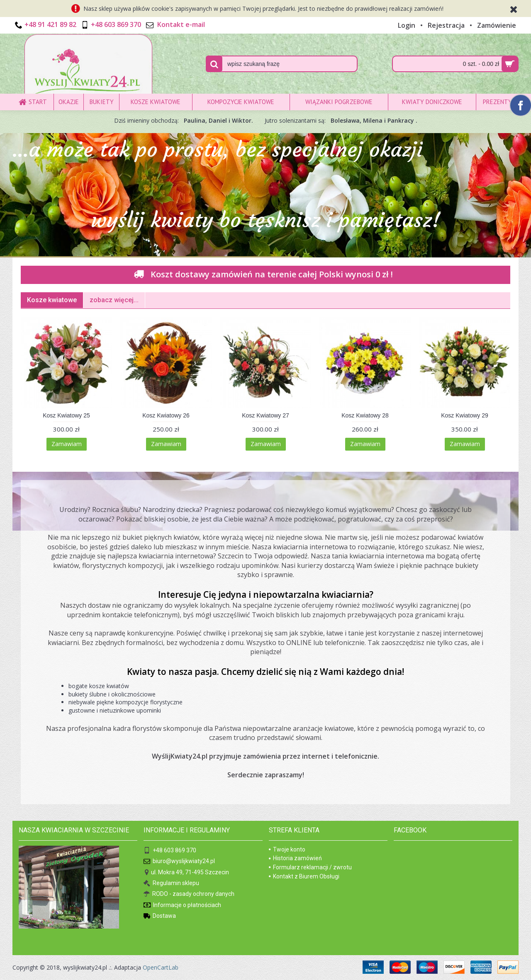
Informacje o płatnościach (182, 906)
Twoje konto (287, 849)
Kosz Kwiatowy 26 (166, 415)
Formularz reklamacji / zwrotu (310, 867)
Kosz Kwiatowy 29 (465, 415)
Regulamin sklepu (171, 884)
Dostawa (160, 916)
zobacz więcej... (114, 300)
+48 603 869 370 (170, 851)
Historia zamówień (295, 858)
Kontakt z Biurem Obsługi (304, 876)
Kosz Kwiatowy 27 (265, 415)
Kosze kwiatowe (52, 300)
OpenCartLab (161, 967)
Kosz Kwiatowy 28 (365, 415)
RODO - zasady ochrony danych (189, 894)
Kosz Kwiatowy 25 (66, 415)
